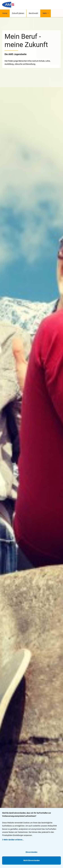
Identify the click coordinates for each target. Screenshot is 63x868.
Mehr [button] (45, 13)
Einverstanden (31, 852)
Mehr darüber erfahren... (13, 840)
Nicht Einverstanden (32, 860)
